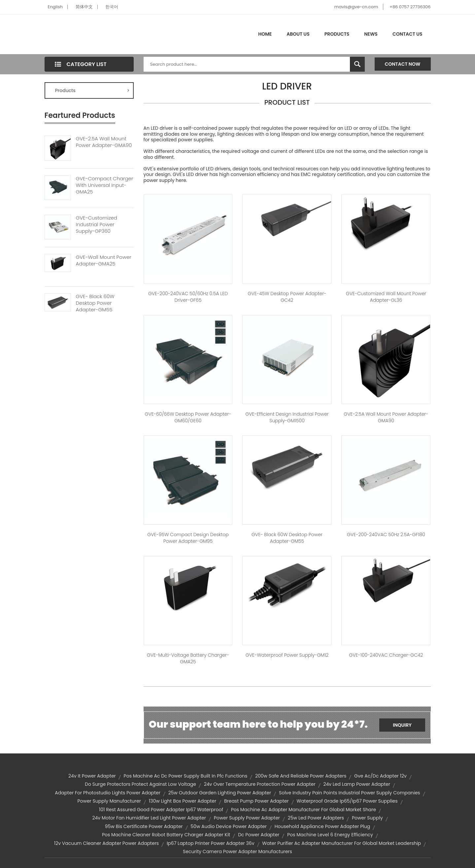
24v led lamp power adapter (357, 784)
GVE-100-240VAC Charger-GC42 (386, 655)
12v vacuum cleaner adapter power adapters (107, 843)
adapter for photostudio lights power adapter (108, 793)
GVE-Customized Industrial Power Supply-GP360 (97, 225)
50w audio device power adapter (229, 826)
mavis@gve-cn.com (356, 7)
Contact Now (403, 64)
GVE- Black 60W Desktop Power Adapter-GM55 (95, 303)
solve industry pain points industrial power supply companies (350, 793)
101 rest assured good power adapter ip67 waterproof (161, 810)
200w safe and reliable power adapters (301, 776)
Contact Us (407, 34)
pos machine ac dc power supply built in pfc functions (186, 776)
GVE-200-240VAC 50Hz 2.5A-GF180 (386, 535)
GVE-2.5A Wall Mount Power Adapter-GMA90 (104, 142)
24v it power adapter (92, 776)
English (55, 7)
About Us (298, 34)
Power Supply (367, 818)
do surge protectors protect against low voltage (140, 784)
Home (265, 34)
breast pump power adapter (256, 801)
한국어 (112, 7)
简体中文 (84, 7)
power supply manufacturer (109, 801)
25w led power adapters (316, 818)
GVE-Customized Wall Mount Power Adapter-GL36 (386, 297)
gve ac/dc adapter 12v (380, 776)
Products (337, 34)
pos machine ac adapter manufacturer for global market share (304, 810)
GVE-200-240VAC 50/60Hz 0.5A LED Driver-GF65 (188, 297)
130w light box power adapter (183, 801)
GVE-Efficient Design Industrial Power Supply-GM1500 (287, 417)
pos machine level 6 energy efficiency (330, 835)
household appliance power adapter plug (322, 826)
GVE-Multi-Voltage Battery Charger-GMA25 (188, 658)
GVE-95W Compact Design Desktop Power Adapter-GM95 (188, 538)
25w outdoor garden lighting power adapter (220, 793)
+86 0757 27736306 (410, 7)
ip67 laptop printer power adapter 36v (211, 843)
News (371, 34)
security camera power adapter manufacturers (237, 851)
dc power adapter (259, 835)
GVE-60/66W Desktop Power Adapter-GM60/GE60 (188, 417)
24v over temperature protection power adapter (260, 784)
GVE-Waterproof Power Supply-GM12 (287, 655)
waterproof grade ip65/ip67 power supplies (347, 801)
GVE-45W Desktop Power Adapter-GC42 (287, 297)
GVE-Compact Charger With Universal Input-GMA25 (105, 185)
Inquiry (402, 725)
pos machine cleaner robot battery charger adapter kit (166, 835)
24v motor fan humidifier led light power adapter (149, 818)
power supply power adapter (247, 818)
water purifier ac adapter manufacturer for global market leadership (341, 843)
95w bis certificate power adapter (144, 826)
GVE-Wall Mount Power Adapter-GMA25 (104, 260)
